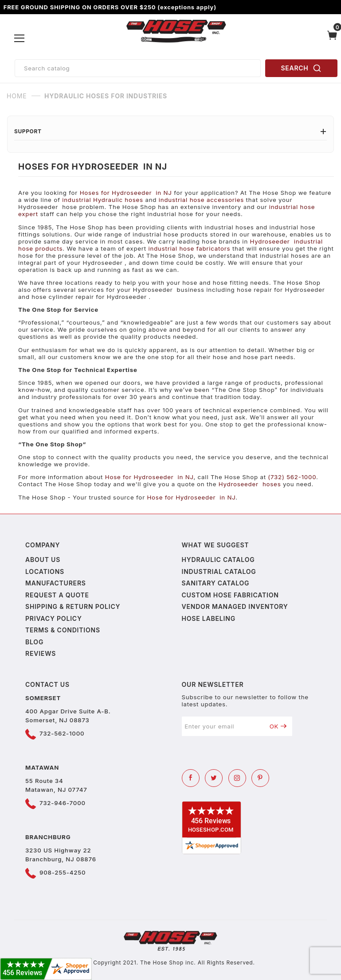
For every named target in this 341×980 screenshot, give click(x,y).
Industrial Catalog (219, 571)
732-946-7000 (63, 803)
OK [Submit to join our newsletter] (278, 726)
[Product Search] (138, 68)
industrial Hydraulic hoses (103, 200)
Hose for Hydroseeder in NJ (149, 477)
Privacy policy (54, 618)
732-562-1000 (62, 733)
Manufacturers (56, 583)
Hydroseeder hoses (250, 484)
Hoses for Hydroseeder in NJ (126, 193)
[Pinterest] (260, 778)
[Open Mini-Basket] (332, 39)
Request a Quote (57, 595)
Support (170, 131)
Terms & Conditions (63, 630)
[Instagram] (237, 778)
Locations (45, 571)
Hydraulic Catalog (218, 560)
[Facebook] (191, 778)
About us (43, 560)
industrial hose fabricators (190, 248)
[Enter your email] (223, 726)
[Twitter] (214, 778)
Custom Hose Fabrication (230, 595)
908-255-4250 (63, 872)
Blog (34, 642)
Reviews (41, 653)
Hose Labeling (209, 618)
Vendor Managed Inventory (235, 606)
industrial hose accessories (201, 200)
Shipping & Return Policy (73, 606)
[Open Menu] (20, 39)
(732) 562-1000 (292, 477)
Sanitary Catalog (216, 583)
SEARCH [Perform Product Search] (302, 68)
